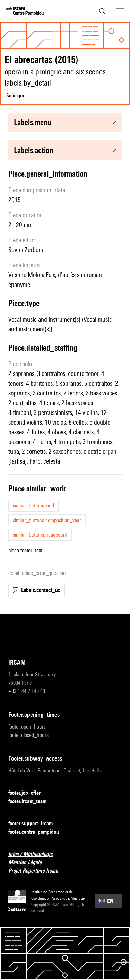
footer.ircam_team (32, 801)
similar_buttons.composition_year (47, 520)
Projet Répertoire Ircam (37, 871)
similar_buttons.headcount (40, 535)
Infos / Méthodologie (35, 854)
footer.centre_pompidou (38, 832)
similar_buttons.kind (33, 505)
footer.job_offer (29, 793)
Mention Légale (29, 863)
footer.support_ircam (35, 824)
